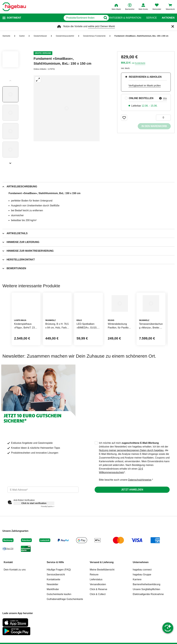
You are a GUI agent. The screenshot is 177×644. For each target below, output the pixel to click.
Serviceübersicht (56, 595)
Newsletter (53, 605)
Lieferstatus (96, 600)
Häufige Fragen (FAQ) (59, 590)
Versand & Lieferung (102, 583)
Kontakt (8, 583)
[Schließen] (173, 26)
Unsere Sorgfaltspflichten (147, 610)
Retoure (94, 595)
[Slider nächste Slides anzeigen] (10, 162)
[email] (43, 511)
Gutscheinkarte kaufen (59, 615)
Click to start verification (34, 524)
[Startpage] (14, 7)
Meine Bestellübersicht (102, 590)
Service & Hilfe (55, 583)
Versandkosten (98, 605)
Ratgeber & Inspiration (125, 18)
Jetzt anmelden (132, 510)
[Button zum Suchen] (103, 18)
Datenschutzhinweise (140, 501)
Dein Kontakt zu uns (15, 590)
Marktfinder (53, 610)
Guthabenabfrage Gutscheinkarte (65, 620)
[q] (68, 18)
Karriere (137, 600)
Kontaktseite (54, 600)
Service (151, 18)
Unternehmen (141, 583)
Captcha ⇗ (48, 527)
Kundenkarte (140, 63)
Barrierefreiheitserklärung (147, 605)
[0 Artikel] (163, 118)
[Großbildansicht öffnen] (67, 108)
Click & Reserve (98, 610)
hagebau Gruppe (142, 595)
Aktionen (168, 18)
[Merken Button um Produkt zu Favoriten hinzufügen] (124, 118)
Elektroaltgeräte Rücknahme (148, 615)
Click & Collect (98, 615)
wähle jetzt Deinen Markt (101, 26)
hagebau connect (142, 590)
